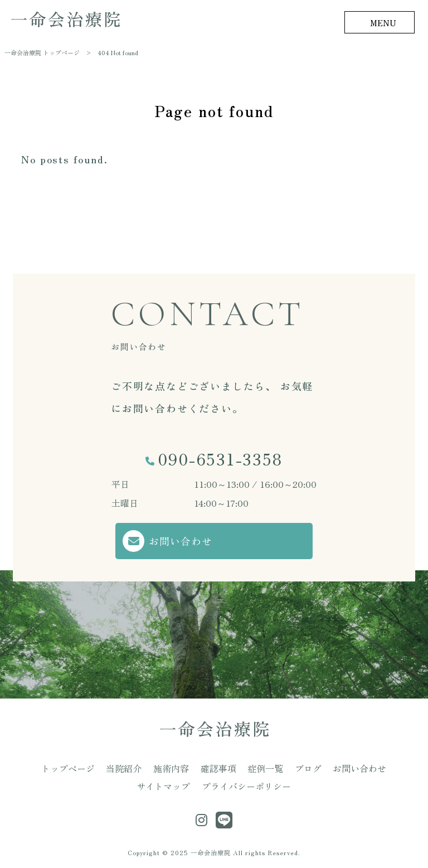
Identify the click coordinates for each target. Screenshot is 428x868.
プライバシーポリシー (246, 786)
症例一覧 (265, 768)
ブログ (308, 768)
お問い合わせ (181, 541)
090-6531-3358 (220, 459)
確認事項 (218, 768)
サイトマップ (163, 786)
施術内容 (171, 768)
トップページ (68, 768)
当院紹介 (124, 768)
